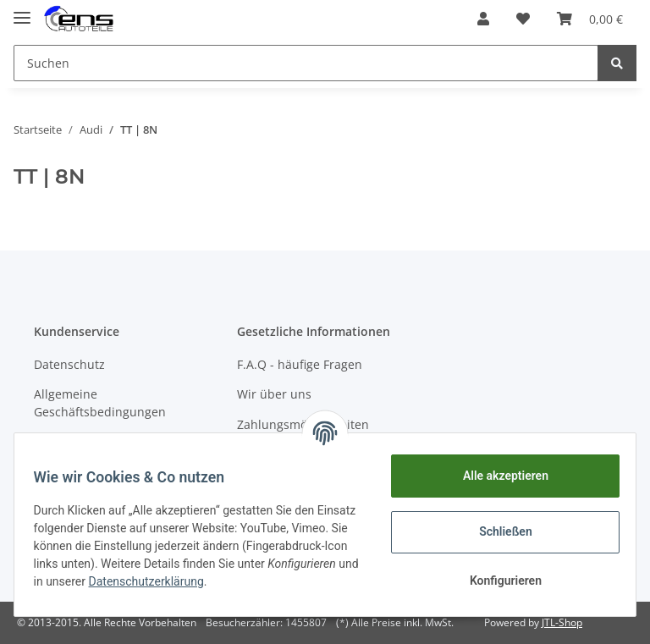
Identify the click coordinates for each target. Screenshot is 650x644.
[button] (483, 19)
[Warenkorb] (590, 19)
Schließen (498, 531)
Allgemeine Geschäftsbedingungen (100, 403)
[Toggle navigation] (22, 11)
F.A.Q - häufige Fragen (300, 364)
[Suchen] (306, 63)
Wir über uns (274, 394)
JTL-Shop (562, 622)
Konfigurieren (497, 581)
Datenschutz (69, 364)
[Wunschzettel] (523, 19)
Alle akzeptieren (497, 476)
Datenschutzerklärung (278, 581)
